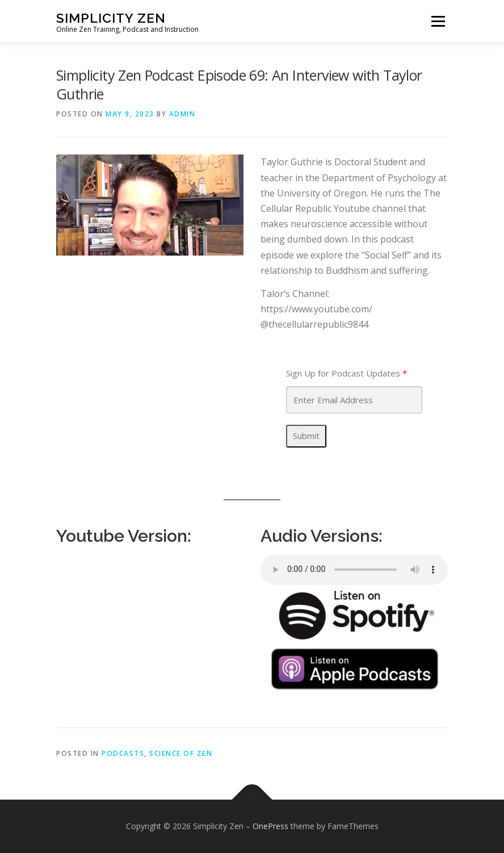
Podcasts (123, 753)
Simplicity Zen (111, 17)
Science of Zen (181, 753)
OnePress (270, 826)
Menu (438, 21)
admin (182, 114)
